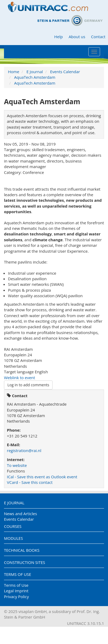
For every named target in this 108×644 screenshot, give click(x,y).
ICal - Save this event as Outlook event (42, 477)
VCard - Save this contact (30, 482)
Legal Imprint (16, 591)
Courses (13, 526)
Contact (98, 37)
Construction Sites (25, 562)
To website (17, 465)
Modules (13, 538)
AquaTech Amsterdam (35, 77)
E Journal (35, 72)
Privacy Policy (16, 597)
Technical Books (22, 550)
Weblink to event (20, 378)
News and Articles (20, 514)
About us (77, 37)
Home (14, 72)
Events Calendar (65, 72)
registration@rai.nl (24, 450)
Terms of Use (18, 574)
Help (58, 37)
